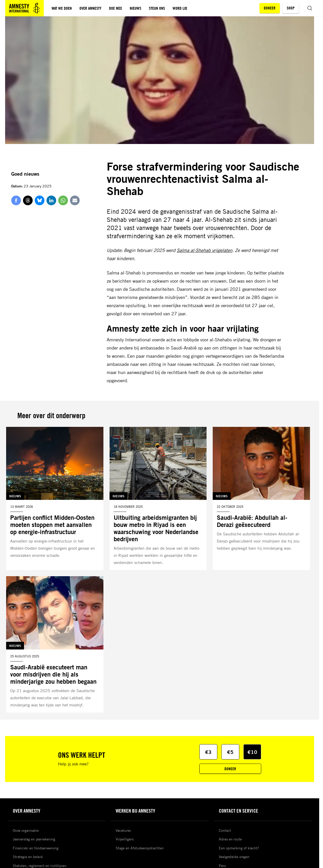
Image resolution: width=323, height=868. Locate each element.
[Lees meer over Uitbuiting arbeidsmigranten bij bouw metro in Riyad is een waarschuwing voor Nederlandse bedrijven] (158, 499)
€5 (230, 752)
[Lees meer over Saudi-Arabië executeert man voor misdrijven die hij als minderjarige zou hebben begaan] (55, 644)
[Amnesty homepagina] (25, 8)
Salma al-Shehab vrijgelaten (205, 250)
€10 (252, 752)
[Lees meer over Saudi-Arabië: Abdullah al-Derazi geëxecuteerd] (261, 499)
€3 (208, 752)
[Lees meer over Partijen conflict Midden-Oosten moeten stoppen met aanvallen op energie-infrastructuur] (55, 499)
